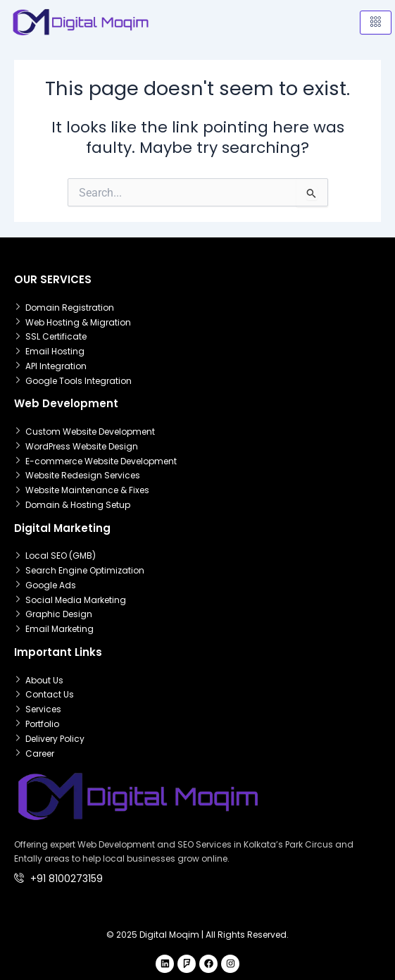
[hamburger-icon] (376, 23)
